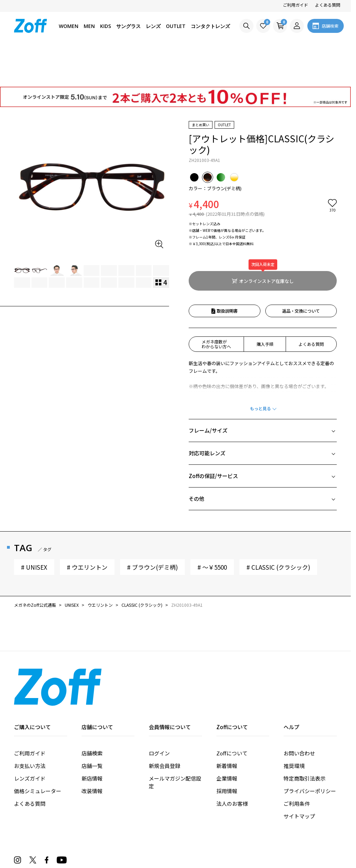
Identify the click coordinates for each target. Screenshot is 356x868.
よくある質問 (328, 5)
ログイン (159, 713)
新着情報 (227, 726)
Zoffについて (232, 713)
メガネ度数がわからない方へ (216, 304)
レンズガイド (30, 738)
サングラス (128, 26)
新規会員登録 (165, 726)
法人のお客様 (232, 764)
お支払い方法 (30, 726)
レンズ (153, 26)
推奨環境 (294, 726)
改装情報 (92, 751)
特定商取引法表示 (305, 738)
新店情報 (92, 738)
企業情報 (227, 738)
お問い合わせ (299, 713)
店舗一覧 (92, 726)
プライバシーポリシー (310, 751)
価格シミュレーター (38, 751)
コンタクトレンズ (210, 26)
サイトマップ (299, 776)
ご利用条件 (297, 764)
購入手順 (265, 304)
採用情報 (227, 751)
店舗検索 (92, 713)
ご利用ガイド (295, 5)
